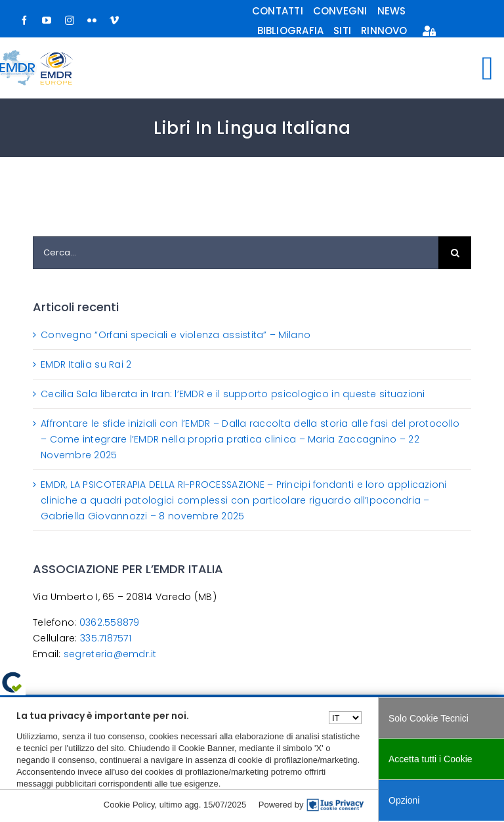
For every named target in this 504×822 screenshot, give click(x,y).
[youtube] (47, 20)
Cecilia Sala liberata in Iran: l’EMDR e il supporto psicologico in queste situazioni (233, 394)
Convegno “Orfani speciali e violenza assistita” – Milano (176, 335)
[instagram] (70, 20)
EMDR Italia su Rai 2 (86, 364)
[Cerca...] (236, 253)
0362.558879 (110, 622)
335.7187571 (106, 638)
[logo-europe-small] (56, 57)
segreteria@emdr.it (110, 654)
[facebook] (24, 20)
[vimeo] (114, 20)
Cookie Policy (129, 805)
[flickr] (92, 20)
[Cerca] (455, 253)
